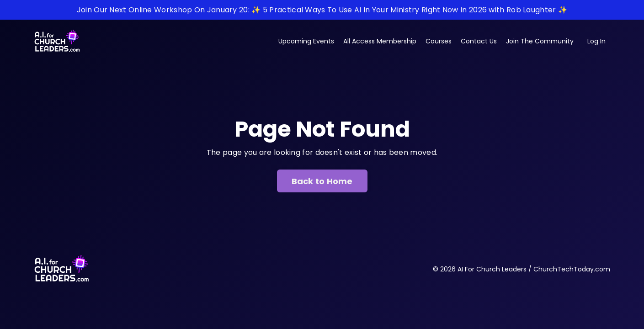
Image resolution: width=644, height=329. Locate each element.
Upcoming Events (306, 41)
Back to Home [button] (322, 181)
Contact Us (479, 41)
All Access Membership (380, 41)
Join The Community (540, 41)
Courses (439, 41)
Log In (596, 41)
